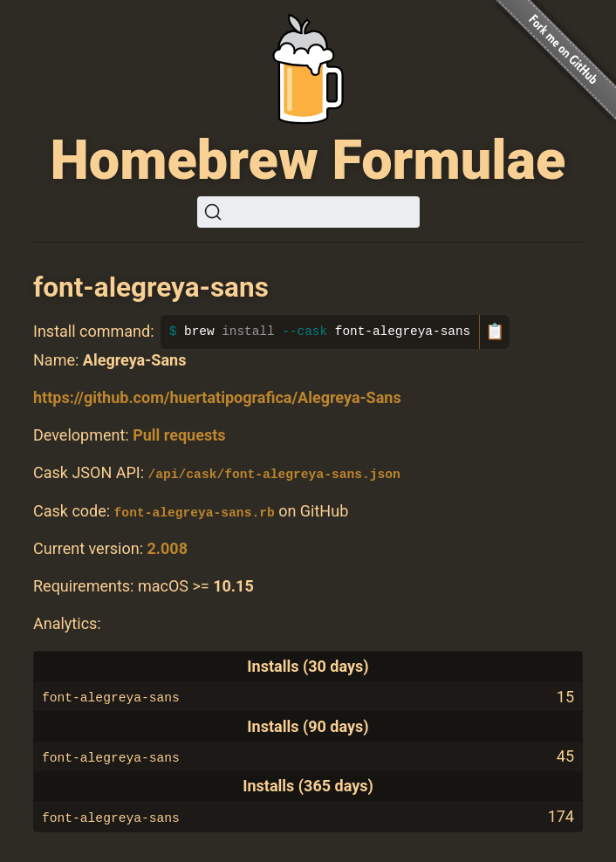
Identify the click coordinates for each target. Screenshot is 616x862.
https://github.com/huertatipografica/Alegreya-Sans (217, 397)
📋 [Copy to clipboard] (495, 332)
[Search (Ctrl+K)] (308, 212)
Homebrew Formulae (308, 160)
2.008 (167, 548)
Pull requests (179, 435)
